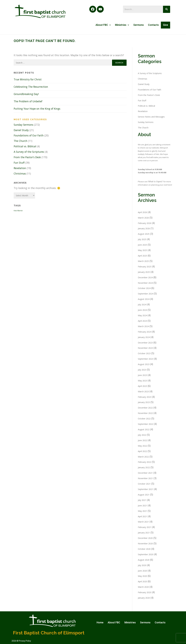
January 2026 (144, 228)
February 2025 (144, 267)
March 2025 (143, 261)
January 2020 (144, 598)
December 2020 (145, 538)
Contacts (153, 25)
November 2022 (145, 413)
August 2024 (144, 299)
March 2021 (143, 522)
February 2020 (144, 592)
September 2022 (145, 424)
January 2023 (144, 402)
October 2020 (144, 549)
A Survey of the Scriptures (29, 152)
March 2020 (143, 587)
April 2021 (142, 516)
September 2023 (145, 359)
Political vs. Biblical (25, 146)
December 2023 (145, 343)
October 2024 (144, 288)
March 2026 (143, 218)
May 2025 (142, 250)
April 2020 (142, 581)
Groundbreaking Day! (26, 94)
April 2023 (142, 386)
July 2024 (142, 305)
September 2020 (145, 554)
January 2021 (144, 533)
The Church (20, 141)
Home (100, 623)
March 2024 (143, 326)
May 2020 (142, 576)
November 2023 (145, 348)
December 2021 (145, 473)
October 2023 (144, 353)
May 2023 (142, 381)
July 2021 (142, 500)
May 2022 (142, 446)
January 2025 (144, 272)
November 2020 (145, 543)
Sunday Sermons (23, 125)
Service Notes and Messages (151, 117)
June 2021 (142, 506)
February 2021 (144, 527)
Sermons (138, 25)
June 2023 (142, 375)
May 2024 (142, 315)
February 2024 (144, 332)
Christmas (20, 174)
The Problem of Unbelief (28, 101)
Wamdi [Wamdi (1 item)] (20, 211)
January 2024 (144, 337)
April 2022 (142, 451)
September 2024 (145, 294)
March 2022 (143, 457)
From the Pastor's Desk (27, 157)
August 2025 (144, 234)
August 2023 (144, 364)
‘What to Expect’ (156, 181)
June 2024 (142, 310)
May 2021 (142, 511)
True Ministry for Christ (28, 79)
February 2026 (144, 223)
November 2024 (145, 283)
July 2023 (142, 370)
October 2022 (144, 419)
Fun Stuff (19, 163)
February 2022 (144, 462)
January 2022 (144, 467)
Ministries (122, 25)
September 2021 (145, 489)
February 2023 (144, 397)
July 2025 (142, 239)
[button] (103, 25)
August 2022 (144, 429)
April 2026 (142, 212)
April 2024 (142, 321)
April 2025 (142, 256)
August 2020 (144, 560)
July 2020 (142, 565)
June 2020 (142, 571)
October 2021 (144, 484)
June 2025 (142, 245)
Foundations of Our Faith (29, 135)
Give (165, 25)
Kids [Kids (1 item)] (15, 211)
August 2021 (144, 495)
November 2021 (145, 478)
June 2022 (142, 440)
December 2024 (145, 277)
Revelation (20, 168)
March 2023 (143, 391)
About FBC (103, 25)
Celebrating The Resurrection (31, 87)
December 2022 (145, 408)
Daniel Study (21, 130)
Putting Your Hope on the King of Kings (37, 109)
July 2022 (142, 435)
